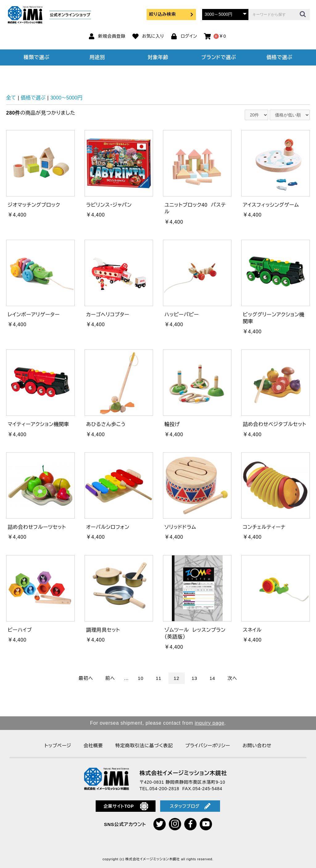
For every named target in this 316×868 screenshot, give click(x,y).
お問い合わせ (257, 746)
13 (194, 678)
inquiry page (210, 723)
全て (11, 98)
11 (159, 678)
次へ (232, 678)
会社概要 (93, 746)
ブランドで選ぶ (219, 57)
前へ (110, 678)
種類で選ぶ (37, 57)
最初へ (86, 678)
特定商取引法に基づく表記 (144, 746)
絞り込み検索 (171, 14)
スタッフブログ (190, 806)
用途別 (97, 57)
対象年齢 (158, 57)
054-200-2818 (164, 789)
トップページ (58, 746)
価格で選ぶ (280, 57)
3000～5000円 (66, 98)
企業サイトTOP (126, 806)
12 (177, 678)
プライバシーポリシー (208, 746)
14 (212, 678)
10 (141, 678)
